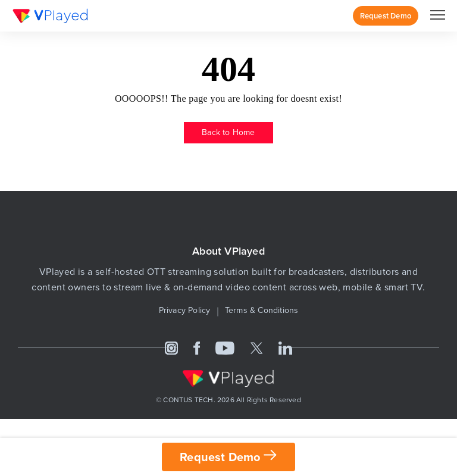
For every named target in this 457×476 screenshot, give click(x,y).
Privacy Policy (185, 310)
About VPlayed (228, 251)
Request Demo (386, 16)
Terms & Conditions (262, 310)
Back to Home (228, 132)
